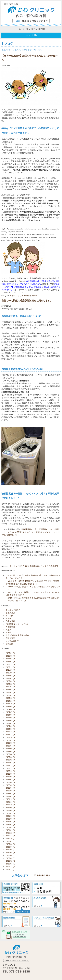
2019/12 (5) (10, 867)
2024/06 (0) (10, 715)
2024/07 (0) (10, 712)
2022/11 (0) (10, 768)
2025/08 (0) (10, 676)
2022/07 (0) (10, 780)
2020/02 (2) (10, 861)
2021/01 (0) (10, 830)
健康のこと (14, 296)
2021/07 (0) (10, 813)
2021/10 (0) (10, 805)
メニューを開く (31, 35)
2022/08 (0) (10, 777)
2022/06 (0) (10, 782)
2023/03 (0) (10, 757)
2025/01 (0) (10, 695)
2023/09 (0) (10, 740)
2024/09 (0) (10, 707)
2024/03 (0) (10, 723)
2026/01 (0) (10, 662)
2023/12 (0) (10, 732)
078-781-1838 (42, 876)
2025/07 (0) (10, 678)
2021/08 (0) (10, 810)
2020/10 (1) (10, 838)
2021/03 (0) (10, 824)
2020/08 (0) (10, 844)
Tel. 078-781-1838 (31, 29)
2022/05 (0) (10, 785)
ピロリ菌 (9, 616)
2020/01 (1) (10, 864)
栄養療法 (33, 296)
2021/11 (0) (10, 802)
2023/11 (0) (10, 735)
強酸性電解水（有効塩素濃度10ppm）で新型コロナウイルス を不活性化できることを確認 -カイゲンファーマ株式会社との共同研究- (30, 532)
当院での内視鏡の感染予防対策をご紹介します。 (27, 301)
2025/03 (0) (10, 690)
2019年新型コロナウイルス (37, 566)
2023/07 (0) (10, 746)
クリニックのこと (17, 566)
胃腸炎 (8, 630)
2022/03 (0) (10, 791)
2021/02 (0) (10, 827)
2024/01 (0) (10, 729)
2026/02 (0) (10, 659)
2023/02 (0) (10, 760)
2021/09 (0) (10, 808)
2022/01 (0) (10, 796)
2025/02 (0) (10, 692)
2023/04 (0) (10, 754)
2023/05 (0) (10, 751)
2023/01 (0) (10, 763)
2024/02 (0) (10, 726)
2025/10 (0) (10, 670)
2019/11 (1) (10, 869)
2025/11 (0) (10, 667)
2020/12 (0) (10, 833)
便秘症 (8, 632)
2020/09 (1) (10, 841)
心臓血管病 (24, 296)
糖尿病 (8, 618)
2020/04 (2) (10, 855)
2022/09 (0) (10, 774)
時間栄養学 (10, 638)
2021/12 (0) (10, 799)
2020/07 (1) (10, 847)
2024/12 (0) (10, 698)
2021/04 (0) (10, 822)
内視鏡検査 (53, 566)
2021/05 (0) (10, 819)
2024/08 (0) (10, 709)
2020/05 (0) (10, 853)
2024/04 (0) (10, 720)
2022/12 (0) (10, 765)
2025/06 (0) (10, 681)
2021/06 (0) (10, 816)
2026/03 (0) (10, 656)
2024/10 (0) (10, 704)
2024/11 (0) (10, 701)
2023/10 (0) (10, 737)
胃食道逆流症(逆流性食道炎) (18, 635)
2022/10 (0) (10, 771)
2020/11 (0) (10, 836)
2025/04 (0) (10, 687)
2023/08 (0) (10, 743)
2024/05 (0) (10, 718)
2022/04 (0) (10, 788)
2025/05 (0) (10, 684)
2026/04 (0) (10, 653)
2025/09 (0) (10, 673)
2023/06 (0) (10, 749)
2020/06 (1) (10, 850)
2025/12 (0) (10, 664)
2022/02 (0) (10, 794)
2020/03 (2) (10, 858)
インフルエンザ (12, 641)
